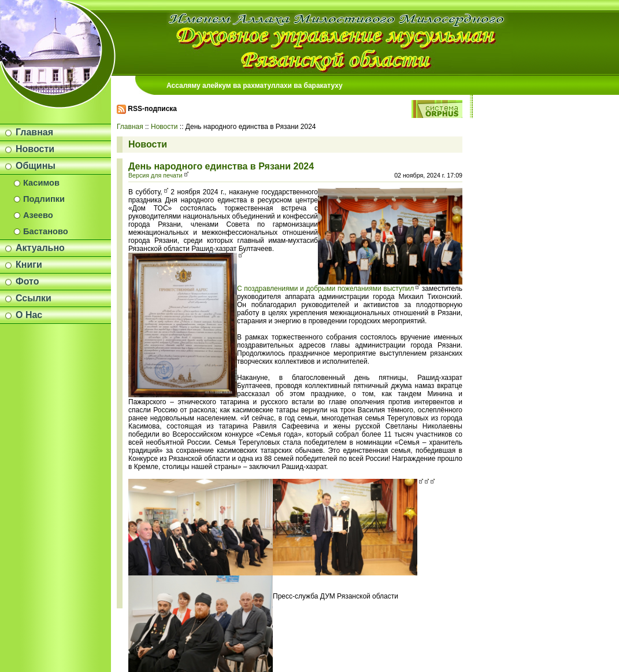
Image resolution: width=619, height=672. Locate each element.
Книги (29, 265)
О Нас (29, 315)
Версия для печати (155, 175)
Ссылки (34, 298)
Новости (35, 149)
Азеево (38, 215)
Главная (34, 132)
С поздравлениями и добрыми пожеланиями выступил (325, 289)
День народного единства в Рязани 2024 (221, 166)
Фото (27, 281)
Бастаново (46, 231)
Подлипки (44, 199)
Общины (36, 166)
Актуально (40, 248)
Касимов (41, 183)
